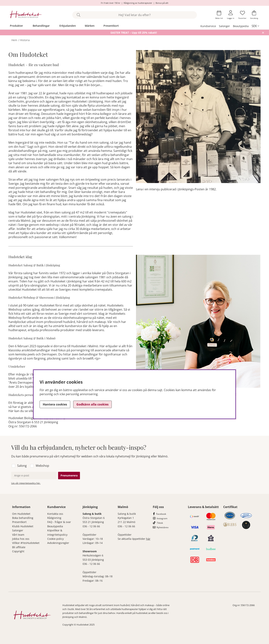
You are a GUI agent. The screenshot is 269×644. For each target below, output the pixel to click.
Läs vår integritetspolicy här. (26, 483)
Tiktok (160, 523)
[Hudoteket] (26, 15)
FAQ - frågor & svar (59, 522)
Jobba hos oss (21, 539)
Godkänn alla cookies (92, 404)
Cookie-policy (55, 539)
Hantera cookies (55, 404)
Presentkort (111, 26)
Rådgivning (54, 518)
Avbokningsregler (58, 543)
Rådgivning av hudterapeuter (138, 3)
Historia (25, 40)
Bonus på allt (162, 3)
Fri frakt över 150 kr (111, 3)
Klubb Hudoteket (23, 526)
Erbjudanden (68, 26)
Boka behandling (23, 518)
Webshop (42, 466)
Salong (22, 466)
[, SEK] (255, 26)
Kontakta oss (55, 514)
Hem (14, 40)
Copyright (18, 551)
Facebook (161, 514)
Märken (90, 26)
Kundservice (208, 26)
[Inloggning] (231, 15)
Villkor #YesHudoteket (26, 543)
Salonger (224, 26)
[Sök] (135, 15)
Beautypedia (241, 26)
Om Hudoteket (21, 514)
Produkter (16, 26)
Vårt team (18, 535)
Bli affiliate (19, 547)
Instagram (162, 518)
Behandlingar (41, 26)
